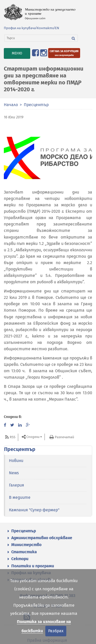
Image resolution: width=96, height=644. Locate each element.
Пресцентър (36, 105)
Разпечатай (64, 437)
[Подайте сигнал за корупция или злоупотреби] (64, 53)
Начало (11, 105)
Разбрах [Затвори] (56, 631)
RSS (13, 437)
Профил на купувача (20, 28)
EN (57, 28)
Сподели (33, 437)
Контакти (45, 28)
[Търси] (37, 38)
